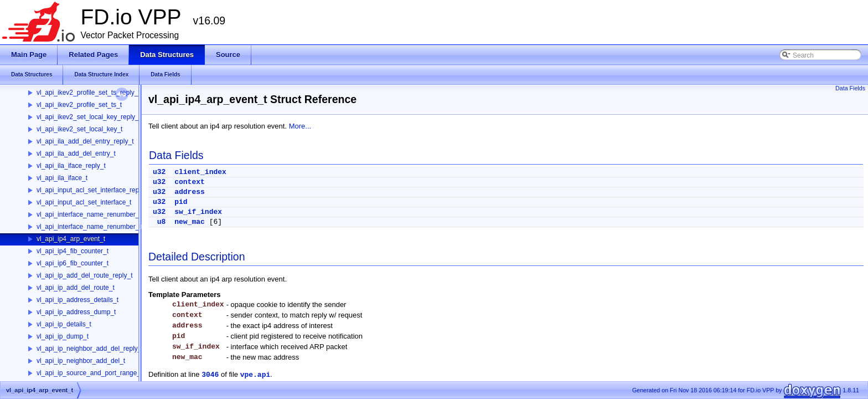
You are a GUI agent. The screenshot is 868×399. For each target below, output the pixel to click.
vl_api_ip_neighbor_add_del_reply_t (90, 349)
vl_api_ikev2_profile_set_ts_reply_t (88, 93)
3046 (210, 375)
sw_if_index (198, 212)
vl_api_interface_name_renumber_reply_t (98, 214)
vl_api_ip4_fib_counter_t (73, 251)
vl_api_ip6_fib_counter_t (73, 263)
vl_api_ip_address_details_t (77, 300)
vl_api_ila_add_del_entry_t (76, 154)
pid (181, 202)
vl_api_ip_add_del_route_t (76, 288)
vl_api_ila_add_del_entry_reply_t (85, 141)
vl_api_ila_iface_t (62, 178)
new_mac (190, 222)
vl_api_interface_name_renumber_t (89, 227)
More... (300, 126)
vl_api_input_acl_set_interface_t (84, 202)
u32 (159, 172)
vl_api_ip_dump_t (63, 336)
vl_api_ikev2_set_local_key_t (79, 129)
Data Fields (850, 88)
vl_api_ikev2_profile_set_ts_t (79, 105)
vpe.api (255, 375)
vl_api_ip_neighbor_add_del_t (81, 361)
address (190, 192)
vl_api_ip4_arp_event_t (71, 239)
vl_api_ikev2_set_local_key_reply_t (89, 117)
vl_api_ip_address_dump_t (76, 312)
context (190, 182)
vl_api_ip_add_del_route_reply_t (84, 275)
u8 (162, 222)
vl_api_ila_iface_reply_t (71, 166)
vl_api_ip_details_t (64, 324)
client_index (200, 172)
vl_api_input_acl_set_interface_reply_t (93, 190)
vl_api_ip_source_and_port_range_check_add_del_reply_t (123, 373)
